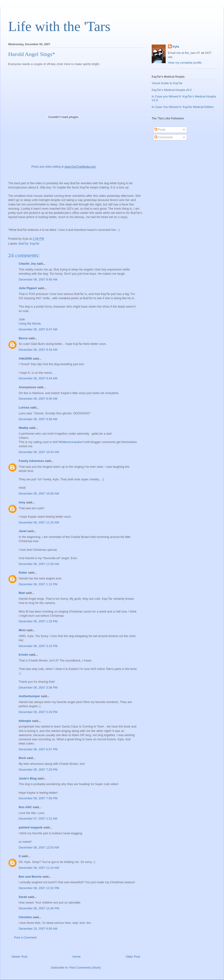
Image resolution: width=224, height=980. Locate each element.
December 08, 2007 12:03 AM (39, 847)
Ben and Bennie (30, 877)
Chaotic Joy (27, 264)
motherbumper (29, 696)
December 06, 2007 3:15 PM (38, 646)
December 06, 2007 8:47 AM (38, 329)
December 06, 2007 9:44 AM (38, 378)
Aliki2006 (25, 358)
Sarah (23, 897)
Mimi (22, 630)
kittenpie (25, 721)
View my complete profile (185, 63)
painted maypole (31, 827)
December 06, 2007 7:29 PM (38, 770)
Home (77, 957)
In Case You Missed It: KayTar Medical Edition (183, 107)
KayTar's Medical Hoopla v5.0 (172, 90)
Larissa (24, 407)
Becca (23, 338)
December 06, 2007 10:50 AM (39, 493)
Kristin (23, 655)
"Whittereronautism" (71, 442)
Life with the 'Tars (59, 26)
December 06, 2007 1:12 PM (38, 584)
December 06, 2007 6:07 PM (38, 749)
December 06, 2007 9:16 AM (38, 350)
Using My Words (30, 324)
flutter (23, 573)
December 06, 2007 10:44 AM (39, 452)
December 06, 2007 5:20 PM (38, 712)
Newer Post (19, 957)
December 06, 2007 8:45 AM (38, 279)
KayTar (35, 244)
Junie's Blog (28, 778)
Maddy (23, 428)
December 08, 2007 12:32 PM (39, 888)
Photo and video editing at (63, 167)
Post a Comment (25, 937)
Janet (23, 531)
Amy (22, 502)
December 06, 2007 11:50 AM (39, 564)
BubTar (24, 244)
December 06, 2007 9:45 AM (38, 399)
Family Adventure (31, 461)
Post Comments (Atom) (85, 968)
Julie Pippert (28, 288)
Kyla (176, 47)
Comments (164, 137)
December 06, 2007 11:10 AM (39, 522)
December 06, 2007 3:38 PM (38, 687)
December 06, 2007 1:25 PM (38, 621)
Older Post (133, 957)
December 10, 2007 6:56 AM (38, 929)
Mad (22, 593)
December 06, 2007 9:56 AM (38, 419)
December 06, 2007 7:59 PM (38, 798)
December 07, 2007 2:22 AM (38, 819)
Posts (160, 130)
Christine (25, 917)
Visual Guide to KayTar (167, 83)
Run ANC (25, 807)
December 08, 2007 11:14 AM (39, 868)
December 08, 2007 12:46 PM (39, 908)
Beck (22, 758)
